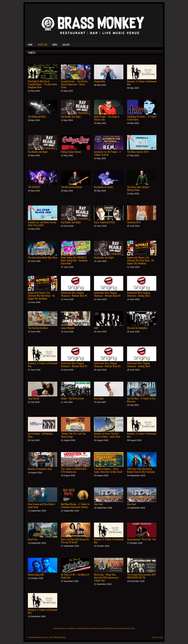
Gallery (66, 44)
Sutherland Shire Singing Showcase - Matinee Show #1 (74, 294)
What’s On (42, 44)
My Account (115, 628)
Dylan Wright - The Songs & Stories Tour (107, 118)
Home (30, 44)
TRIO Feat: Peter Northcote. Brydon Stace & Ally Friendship (141, 470)
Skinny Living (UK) (36, 575)
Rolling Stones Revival (71, 152)
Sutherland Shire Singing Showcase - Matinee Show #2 (107, 294)
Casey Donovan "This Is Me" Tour (142, 539)
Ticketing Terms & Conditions (65, 628)
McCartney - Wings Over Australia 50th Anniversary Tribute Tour (106, 578)
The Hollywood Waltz (37, 117)
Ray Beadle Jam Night (71, 117)
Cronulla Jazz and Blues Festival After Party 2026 (42, 224)
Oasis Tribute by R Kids (105, 222)
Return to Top (158, 637)
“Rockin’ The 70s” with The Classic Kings (73, 435)
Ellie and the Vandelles (137, 328)
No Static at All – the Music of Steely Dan (75, 576)
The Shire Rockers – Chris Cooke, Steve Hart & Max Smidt (108, 470)
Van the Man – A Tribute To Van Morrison (141, 400)
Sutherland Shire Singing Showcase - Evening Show (138, 294)
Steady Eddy (99, 81)
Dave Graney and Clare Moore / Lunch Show (42, 506)
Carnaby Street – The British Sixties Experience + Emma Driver (74, 84)
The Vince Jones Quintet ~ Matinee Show (139, 188)
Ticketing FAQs (83, 628)
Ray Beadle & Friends (104, 187)
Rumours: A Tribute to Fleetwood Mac (142, 83)
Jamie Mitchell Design (57, 637)
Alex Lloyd (98, 504)
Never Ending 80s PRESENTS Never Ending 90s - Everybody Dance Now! (74, 260)
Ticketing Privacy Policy (100, 628)
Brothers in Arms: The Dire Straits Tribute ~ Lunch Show (107, 435)
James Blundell (68, 328)
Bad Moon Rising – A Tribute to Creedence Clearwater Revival (75, 506)
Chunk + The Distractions (72, 398)
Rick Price (33, 539)
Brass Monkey (35, 637)
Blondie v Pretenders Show (40, 469)
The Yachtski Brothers (38, 328)
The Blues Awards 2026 (138, 152)
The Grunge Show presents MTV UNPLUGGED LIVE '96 (141, 576)
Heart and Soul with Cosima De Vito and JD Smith (75, 541)
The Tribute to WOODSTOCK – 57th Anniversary (75, 470)
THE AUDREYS (34, 187)
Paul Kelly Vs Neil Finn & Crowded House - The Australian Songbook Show (42, 84)
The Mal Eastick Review (71, 187)
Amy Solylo (99, 398)
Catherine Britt (134, 222)
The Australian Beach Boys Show (43, 257)
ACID (96, 328)
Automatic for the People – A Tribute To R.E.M (107, 153)
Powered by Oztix (128, 628)
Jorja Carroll (33, 398)
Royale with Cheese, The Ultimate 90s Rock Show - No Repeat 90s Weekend (140, 260)
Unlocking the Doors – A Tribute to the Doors (142, 118)
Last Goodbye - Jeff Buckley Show (40, 435)
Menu (55, 44)
